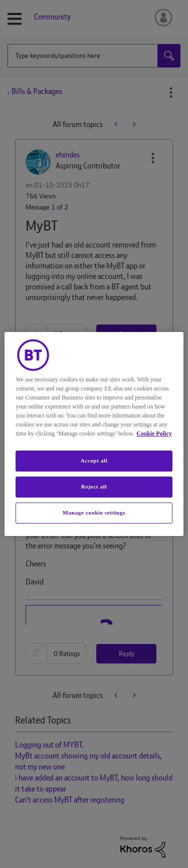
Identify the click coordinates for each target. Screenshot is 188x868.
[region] (94, 434)
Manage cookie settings (94, 512)
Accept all (94, 460)
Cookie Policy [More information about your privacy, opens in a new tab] (154, 433)
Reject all (94, 486)
